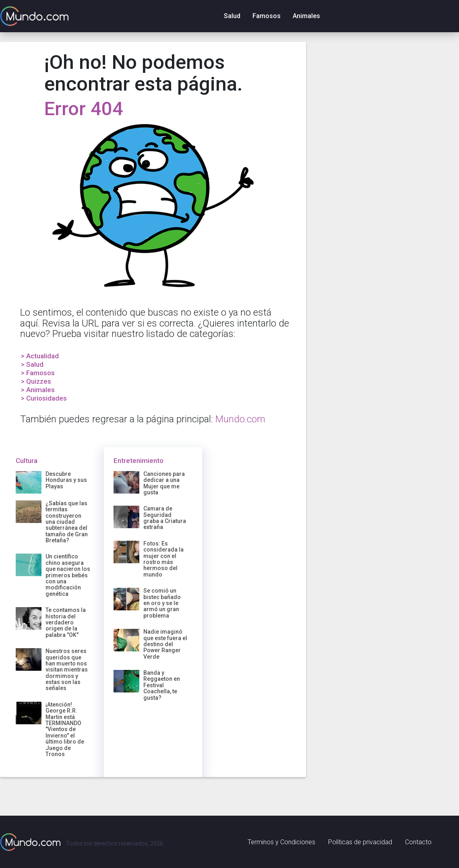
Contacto (418, 842)
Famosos (267, 16)
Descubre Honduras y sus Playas (66, 480)
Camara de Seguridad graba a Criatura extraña (165, 518)
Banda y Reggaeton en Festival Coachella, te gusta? (162, 685)
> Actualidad (40, 356)
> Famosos (38, 373)
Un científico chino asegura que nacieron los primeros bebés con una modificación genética (68, 575)
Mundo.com (240, 419)
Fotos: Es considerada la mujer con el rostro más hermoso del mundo (163, 559)
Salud (232, 16)
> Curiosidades (44, 398)
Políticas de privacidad (360, 842)
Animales (306, 16)
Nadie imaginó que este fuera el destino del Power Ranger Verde (165, 644)
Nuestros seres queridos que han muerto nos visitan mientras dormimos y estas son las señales (67, 670)
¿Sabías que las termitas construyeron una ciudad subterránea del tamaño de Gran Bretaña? (67, 522)
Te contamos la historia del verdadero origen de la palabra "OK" (66, 622)
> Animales (38, 390)
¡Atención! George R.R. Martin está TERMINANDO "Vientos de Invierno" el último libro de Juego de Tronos (65, 729)
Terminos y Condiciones (281, 842)
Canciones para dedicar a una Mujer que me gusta (164, 483)
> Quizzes (36, 381)
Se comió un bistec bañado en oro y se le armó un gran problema (162, 603)
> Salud (32, 364)
